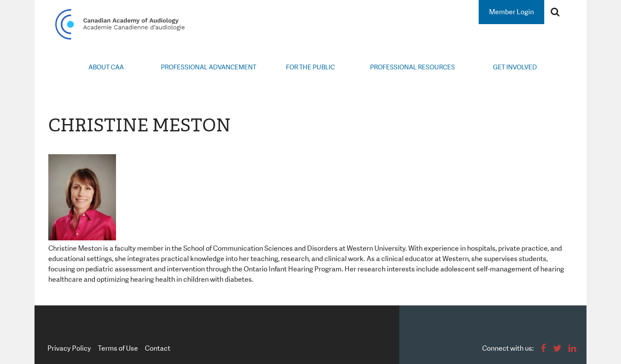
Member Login (511, 12)
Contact (158, 348)
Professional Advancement (209, 67)
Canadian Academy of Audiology (120, 24)
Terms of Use (118, 348)
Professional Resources (412, 67)
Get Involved (515, 67)
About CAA (106, 67)
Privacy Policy (69, 348)
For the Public (310, 67)
